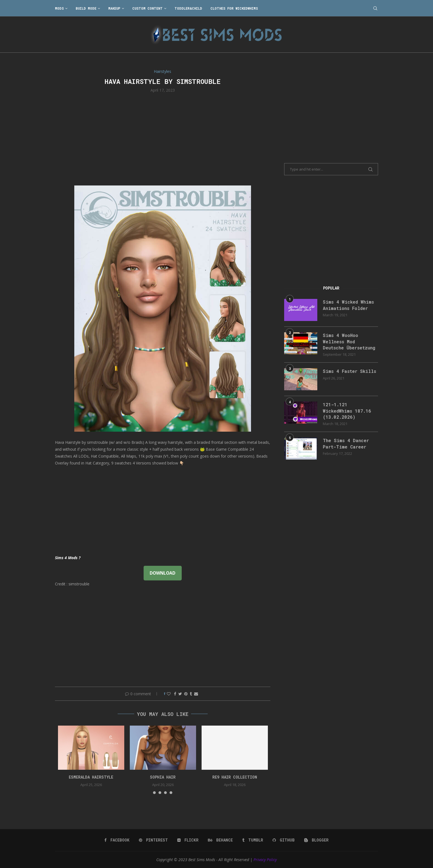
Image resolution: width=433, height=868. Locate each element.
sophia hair (163, 777)
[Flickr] (188, 840)
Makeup (114, 8)
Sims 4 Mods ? (68, 558)
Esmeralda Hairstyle (91, 777)
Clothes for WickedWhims (234, 8)
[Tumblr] (253, 840)
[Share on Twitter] (180, 694)
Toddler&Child (188, 8)
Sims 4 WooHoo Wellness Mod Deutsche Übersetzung (349, 341)
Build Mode (86, 8)
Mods (59, 8)
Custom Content (147, 8)
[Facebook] (117, 840)
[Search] (375, 8)
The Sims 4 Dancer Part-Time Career (346, 443)
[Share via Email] (196, 694)
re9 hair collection (235, 777)
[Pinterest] (153, 840)
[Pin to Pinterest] (186, 694)
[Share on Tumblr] (191, 694)
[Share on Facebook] (175, 694)
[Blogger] (316, 840)
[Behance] (220, 840)
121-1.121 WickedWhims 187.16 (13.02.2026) (347, 411)
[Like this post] (169, 694)
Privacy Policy (265, 860)
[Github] (284, 840)
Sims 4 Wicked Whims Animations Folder (348, 305)
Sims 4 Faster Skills (349, 371)
